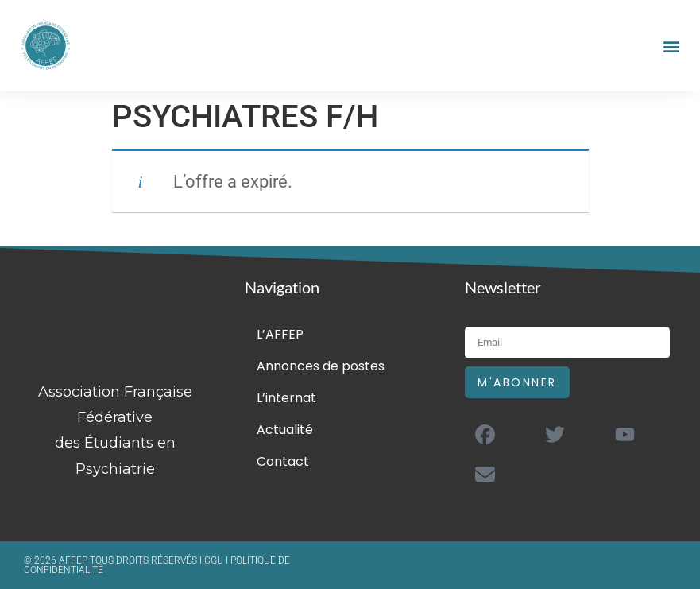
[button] (671, 46)
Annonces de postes (321, 366)
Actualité (285, 430)
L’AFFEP (280, 334)
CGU (215, 560)
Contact (283, 461)
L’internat (286, 398)
